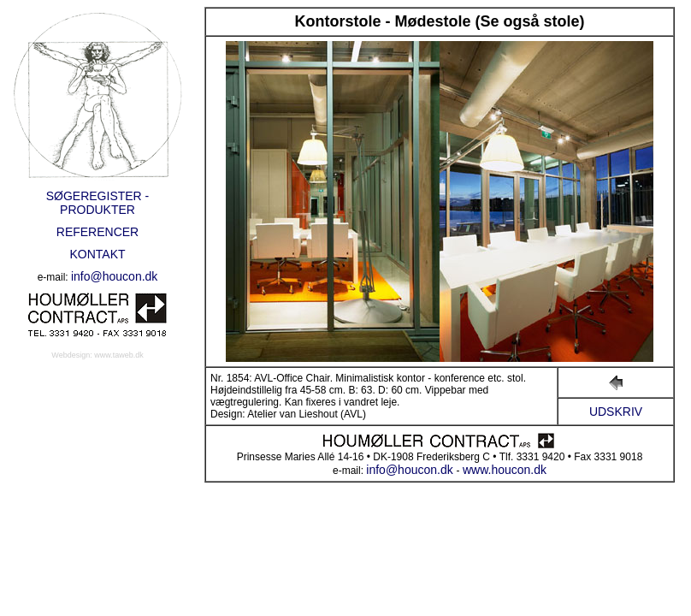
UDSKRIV (616, 412)
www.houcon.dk (505, 470)
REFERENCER (97, 232)
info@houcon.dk (114, 276)
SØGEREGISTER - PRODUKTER (98, 203)
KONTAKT (97, 254)
